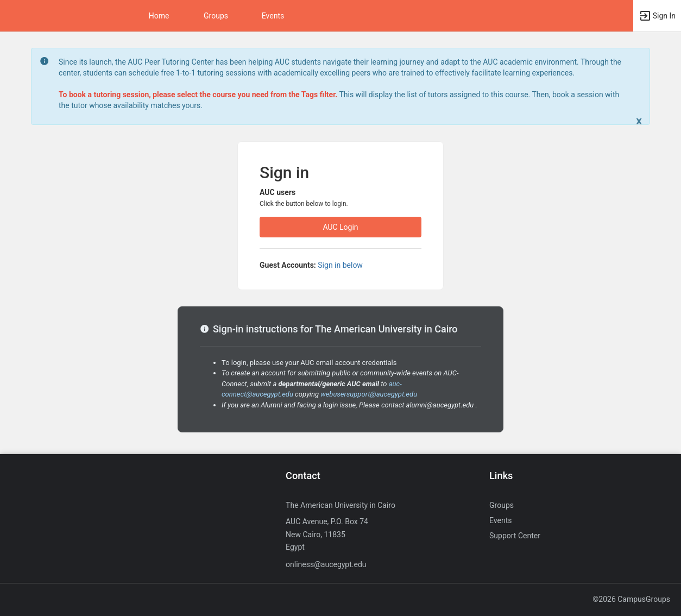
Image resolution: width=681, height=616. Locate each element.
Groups (216, 16)
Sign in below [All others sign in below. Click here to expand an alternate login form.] (340, 265)
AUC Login (340, 227)
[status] (345, 84)
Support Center (515, 536)
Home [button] (159, 16)
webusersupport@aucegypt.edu (369, 394)
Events (273, 16)
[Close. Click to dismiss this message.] (639, 121)
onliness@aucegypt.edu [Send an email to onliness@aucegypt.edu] (326, 564)
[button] (657, 16)
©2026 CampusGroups (631, 599)
